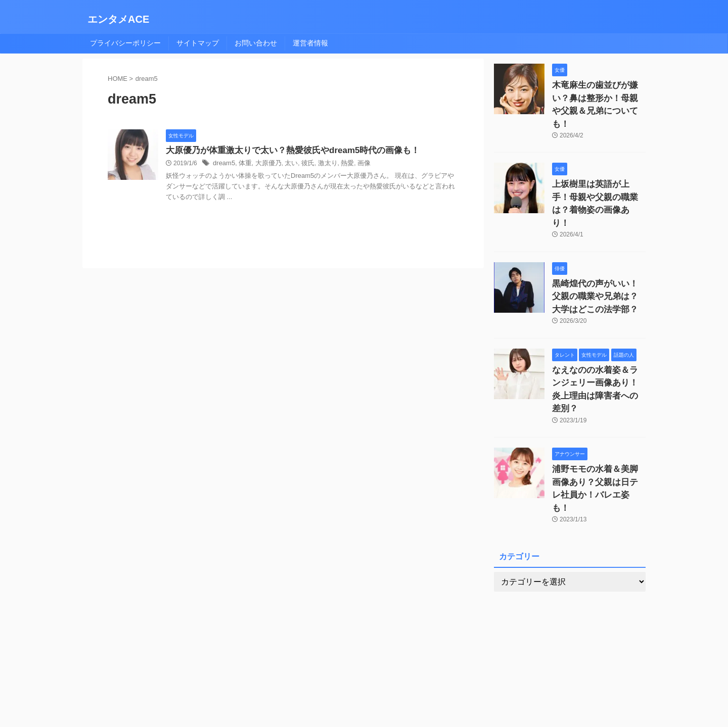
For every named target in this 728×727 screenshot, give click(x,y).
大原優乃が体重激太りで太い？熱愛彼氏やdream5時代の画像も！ (285, 151)
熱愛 (339, 164)
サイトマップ (198, 43)
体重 (243, 164)
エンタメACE (118, 19)
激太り (320, 164)
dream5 (223, 164)
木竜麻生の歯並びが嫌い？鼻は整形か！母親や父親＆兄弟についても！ (598, 96)
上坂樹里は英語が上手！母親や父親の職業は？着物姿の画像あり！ (598, 178)
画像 (354, 164)
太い (286, 164)
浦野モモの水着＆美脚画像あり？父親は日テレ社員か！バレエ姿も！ (598, 423)
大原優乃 (264, 164)
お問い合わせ (256, 43)
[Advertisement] (570, 596)
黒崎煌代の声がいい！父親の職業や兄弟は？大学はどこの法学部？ (598, 259)
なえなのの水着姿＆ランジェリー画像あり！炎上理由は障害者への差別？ (598, 341)
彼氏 (301, 164)
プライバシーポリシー (125, 43)
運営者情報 (310, 43)
